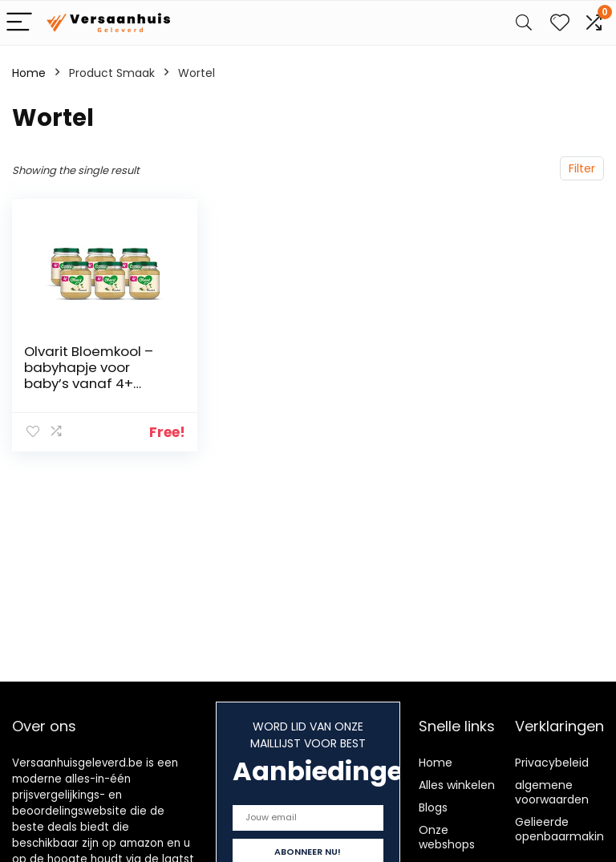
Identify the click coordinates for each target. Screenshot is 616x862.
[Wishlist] (560, 23)
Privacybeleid (552, 763)
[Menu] (19, 23)
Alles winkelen (457, 785)
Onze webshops (447, 837)
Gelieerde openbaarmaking (563, 829)
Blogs (433, 807)
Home (29, 73)
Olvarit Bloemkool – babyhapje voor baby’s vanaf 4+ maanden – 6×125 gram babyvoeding (89, 383)
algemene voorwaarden (552, 792)
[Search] (524, 23)
